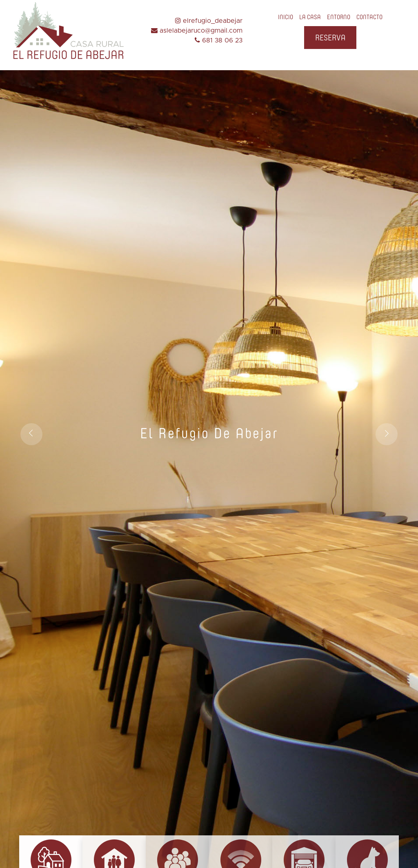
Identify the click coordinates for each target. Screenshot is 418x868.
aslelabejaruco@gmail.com (197, 31)
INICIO (286, 17)
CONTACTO (369, 17)
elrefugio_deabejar (209, 21)
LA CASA (310, 17)
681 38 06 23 (219, 40)
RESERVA (330, 38)
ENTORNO (339, 17)
